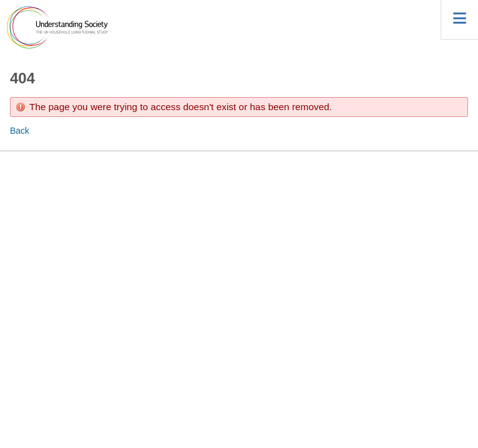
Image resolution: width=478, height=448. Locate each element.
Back (20, 131)
